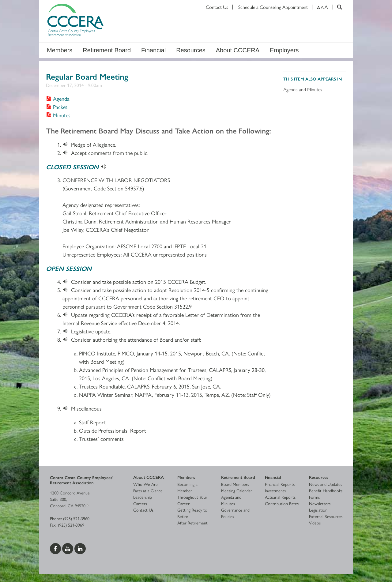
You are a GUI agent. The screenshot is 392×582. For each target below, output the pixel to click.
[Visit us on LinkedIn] (80, 548)
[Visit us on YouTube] (68, 548)
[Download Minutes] (58, 115)
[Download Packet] (57, 107)
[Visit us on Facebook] (56, 548)
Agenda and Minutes (303, 89)
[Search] (337, 7)
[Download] (67, 144)
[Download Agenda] (58, 98)
